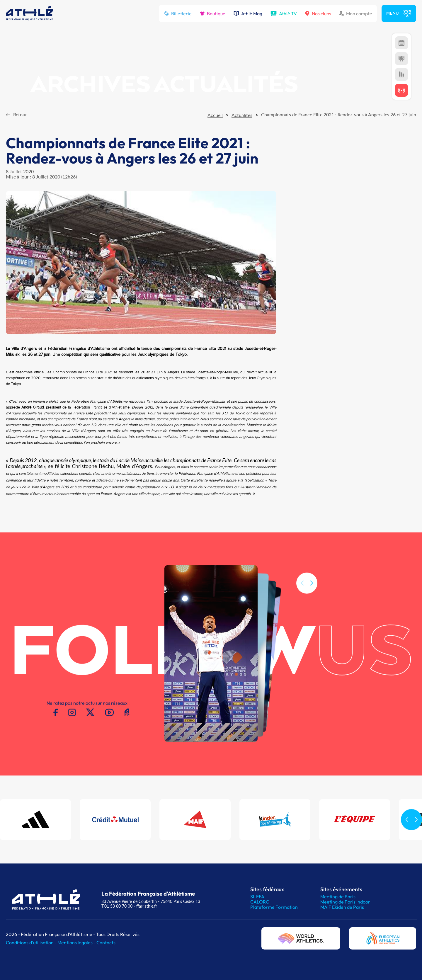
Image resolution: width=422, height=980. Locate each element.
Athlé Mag (248, 13)
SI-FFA (257, 896)
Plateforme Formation (274, 907)
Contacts (106, 942)
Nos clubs (318, 13)
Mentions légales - (77, 942)
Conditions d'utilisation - (32, 942)
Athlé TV (284, 13)
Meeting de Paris (338, 896)
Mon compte (356, 13)
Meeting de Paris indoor (345, 902)
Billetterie (178, 13)
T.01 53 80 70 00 (117, 906)
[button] (312, 590)
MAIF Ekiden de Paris (342, 907)
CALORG (260, 902)
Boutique (213, 13)
